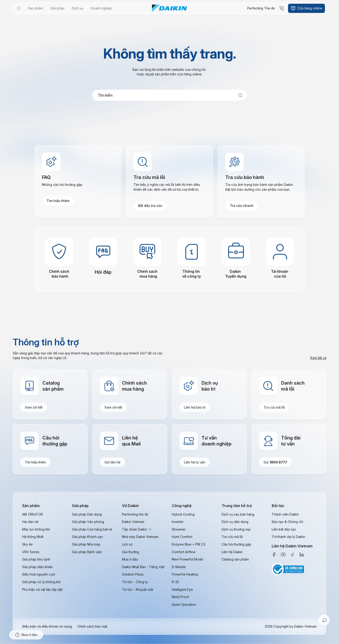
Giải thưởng (131, 552)
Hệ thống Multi (33, 537)
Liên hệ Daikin (232, 552)
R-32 (175, 582)
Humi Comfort (182, 537)
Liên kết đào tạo (284, 529)
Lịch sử (127, 544)
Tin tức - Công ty (135, 582)
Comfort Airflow (184, 552)
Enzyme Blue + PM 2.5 (189, 544)
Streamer (179, 529)
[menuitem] (19, 8)
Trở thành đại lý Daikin (288, 537)
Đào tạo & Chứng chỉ (287, 522)
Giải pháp (80, 506)
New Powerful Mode (187, 559)
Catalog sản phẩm (235, 559)
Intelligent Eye (182, 589)
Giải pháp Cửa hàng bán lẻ (92, 529)
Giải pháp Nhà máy (86, 544)
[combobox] (169, 95)
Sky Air (27, 544)
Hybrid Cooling (183, 514)
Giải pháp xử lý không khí (41, 582)
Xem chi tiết (34, 407)
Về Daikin (130, 506)
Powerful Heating (185, 574)
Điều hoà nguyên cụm (39, 574)
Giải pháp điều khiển (37, 567)
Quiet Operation (184, 604)
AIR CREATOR (33, 514)
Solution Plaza (133, 574)
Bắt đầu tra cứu (150, 206)
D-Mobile (179, 567)
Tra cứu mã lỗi (274, 407)
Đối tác (278, 506)
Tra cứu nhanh (242, 206)
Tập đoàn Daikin (136, 529)
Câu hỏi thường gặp (236, 544)
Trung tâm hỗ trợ (237, 506)
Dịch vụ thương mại (236, 529)
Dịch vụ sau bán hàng (238, 514)
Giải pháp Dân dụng (87, 514)
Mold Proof (180, 597)
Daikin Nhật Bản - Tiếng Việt (143, 567)
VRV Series (31, 552)
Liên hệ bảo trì (195, 407)
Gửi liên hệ (112, 462)
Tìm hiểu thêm (58, 201)
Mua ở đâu (130, 559)
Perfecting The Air (261, 8)
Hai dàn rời (30, 522)
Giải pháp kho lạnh (36, 559)
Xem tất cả (318, 358)
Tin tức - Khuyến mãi (138, 589)
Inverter (178, 522)
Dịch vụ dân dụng (235, 522)
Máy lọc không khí (36, 529)
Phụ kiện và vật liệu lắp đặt (42, 589)
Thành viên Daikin (285, 514)
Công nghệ (182, 506)
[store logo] (169, 8)
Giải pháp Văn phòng (88, 522)
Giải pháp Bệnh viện (87, 552)
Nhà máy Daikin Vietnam (140, 537)
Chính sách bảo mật (92, 627)
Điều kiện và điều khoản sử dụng (47, 627)
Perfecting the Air (135, 514)
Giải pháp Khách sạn (87, 537)
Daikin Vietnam (133, 522)
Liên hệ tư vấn (195, 462)
